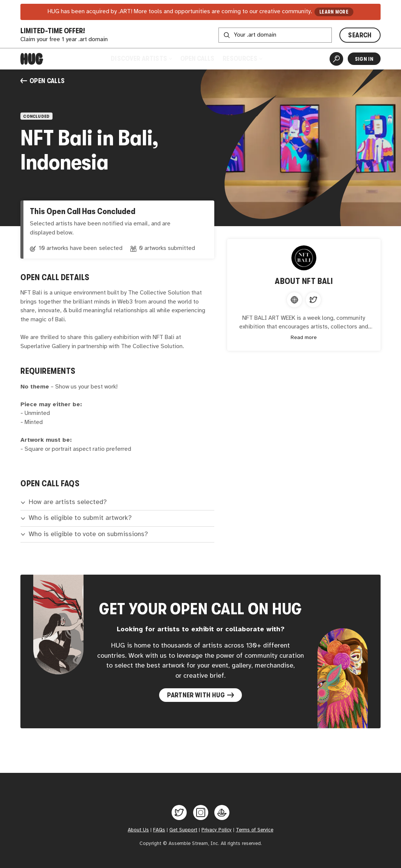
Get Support (183, 830)
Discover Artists (141, 59)
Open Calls (197, 59)
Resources (242, 59)
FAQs (159, 830)
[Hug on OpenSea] (222, 812)
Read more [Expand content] (304, 338)
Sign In (364, 59)
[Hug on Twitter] (179, 812)
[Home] (32, 59)
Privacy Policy (217, 830)
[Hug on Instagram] (201, 812)
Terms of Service (255, 830)
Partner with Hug (200, 695)
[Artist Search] (336, 59)
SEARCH (360, 35)
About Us (138, 830)
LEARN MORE (334, 12)
